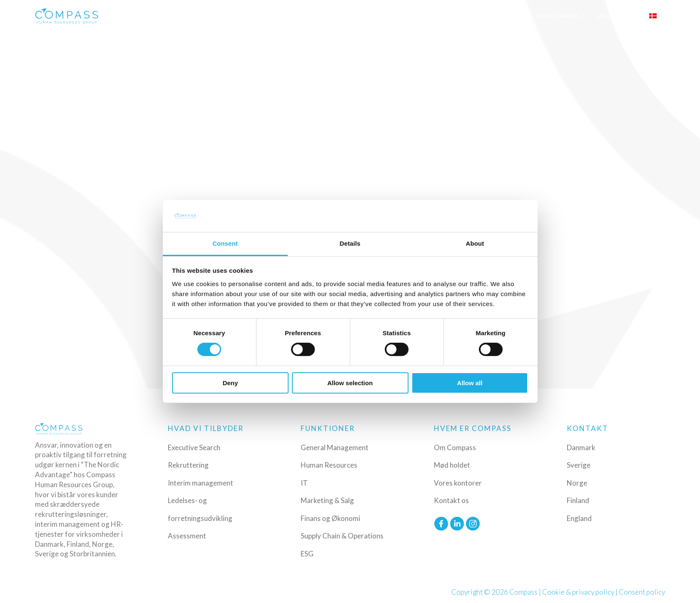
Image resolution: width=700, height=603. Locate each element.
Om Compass (558, 16)
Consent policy (642, 592)
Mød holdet (452, 465)
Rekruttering (188, 465)
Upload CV (614, 16)
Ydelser (311, 16)
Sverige (579, 465)
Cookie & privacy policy (578, 592)
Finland (578, 500)
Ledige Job (473, 16)
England (579, 518)
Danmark (581, 447)
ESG (307, 554)
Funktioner (417, 16)
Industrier (361, 16)
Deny (230, 383)
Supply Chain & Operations (342, 536)
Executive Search (194, 447)
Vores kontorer (458, 483)
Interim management (201, 483)
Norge (577, 483)
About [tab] (475, 243)
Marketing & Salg (327, 500)
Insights (514, 16)
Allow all (470, 383)
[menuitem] (657, 16)
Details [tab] (350, 243)
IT (304, 483)
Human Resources (329, 465)
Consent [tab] (225, 243)
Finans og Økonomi (330, 518)
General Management (335, 447)
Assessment (187, 536)
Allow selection (350, 383)
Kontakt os (451, 500)
